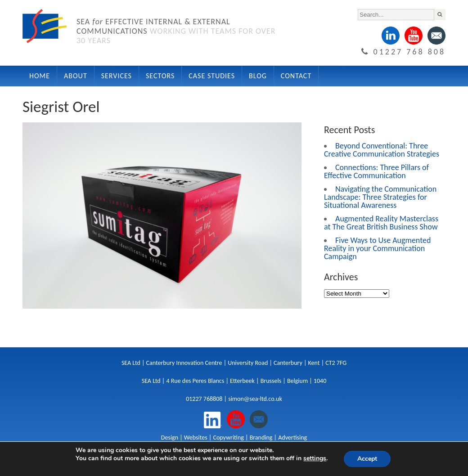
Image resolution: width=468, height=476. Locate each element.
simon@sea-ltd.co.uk (255, 399)
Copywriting (228, 438)
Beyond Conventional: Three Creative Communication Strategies (382, 150)
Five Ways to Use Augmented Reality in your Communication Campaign (377, 248)
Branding (261, 438)
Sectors (160, 76)
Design (170, 438)
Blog (258, 76)
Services (117, 76)
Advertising (292, 438)
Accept (367, 459)
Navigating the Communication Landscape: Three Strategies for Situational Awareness (380, 197)
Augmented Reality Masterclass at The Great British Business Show (381, 223)
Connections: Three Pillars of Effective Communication (376, 171)
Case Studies (212, 76)
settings (315, 458)
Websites (196, 438)
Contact (296, 76)
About (76, 76)
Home (40, 76)
